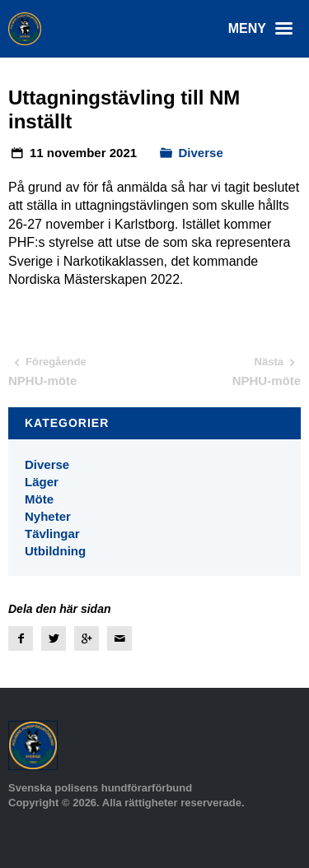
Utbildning (55, 551)
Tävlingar (52, 534)
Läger (42, 482)
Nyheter (48, 516)
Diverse (201, 153)
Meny (265, 29)
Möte (39, 499)
